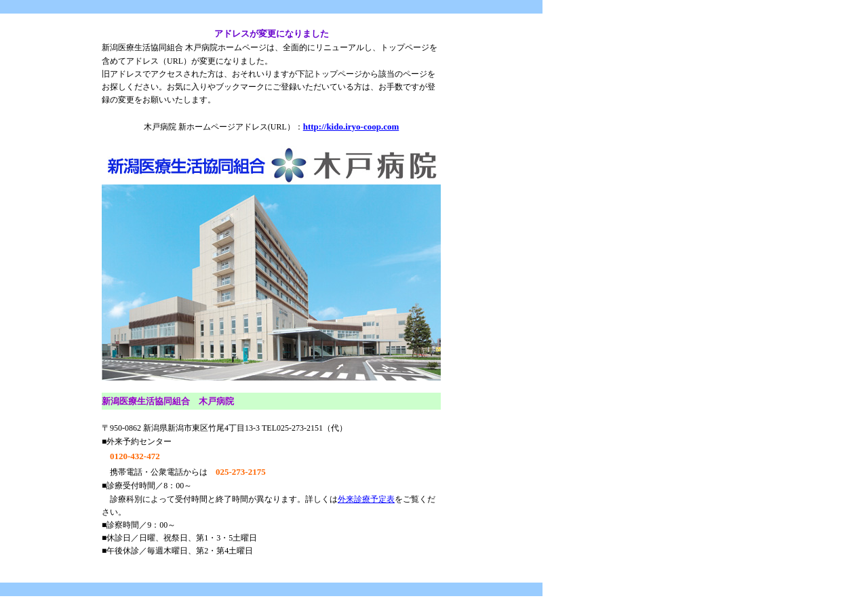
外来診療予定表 (366, 499)
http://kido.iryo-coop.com (351, 126)
